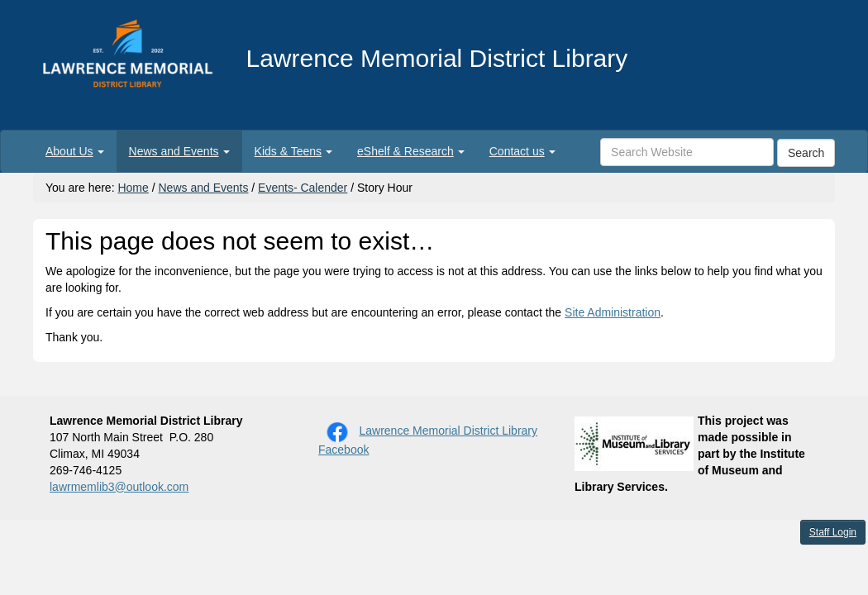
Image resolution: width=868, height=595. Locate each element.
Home (133, 188)
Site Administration (613, 312)
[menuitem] (75, 151)
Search (806, 153)
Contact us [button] (522, 151)
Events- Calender (303, 188)
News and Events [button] (179, 151)
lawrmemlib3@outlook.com (119, 487)
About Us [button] (75, 151)
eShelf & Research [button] (411, 151)
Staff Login (833, 532)
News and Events (203, 188)
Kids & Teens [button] (293, 151)
